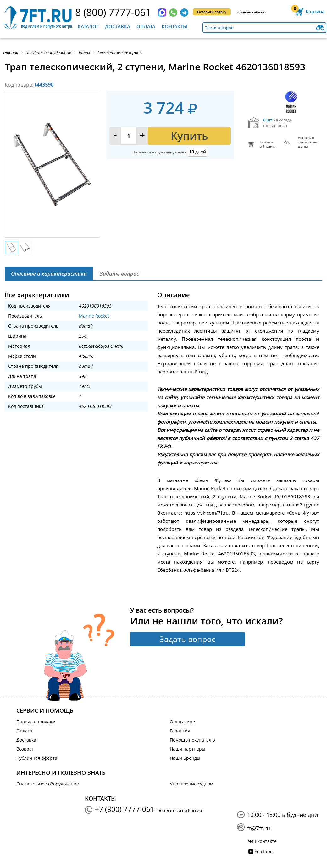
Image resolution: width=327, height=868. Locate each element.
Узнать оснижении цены (308, 142)
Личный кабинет (252, 12)
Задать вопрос (187, 639)
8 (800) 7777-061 (113, 12)
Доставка (118, 26)
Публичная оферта (37, 758)
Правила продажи (36, 722)
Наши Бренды (185, 758)
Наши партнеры (188, 749)
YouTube (264, 852)
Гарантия (180, 731)
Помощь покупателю (192, 740)
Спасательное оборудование (48, 784)
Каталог (88, 26)
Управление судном (191, 784)
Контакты (174, 26)
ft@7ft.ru (259, 828)
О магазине (182, 722)
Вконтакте (266, 841)
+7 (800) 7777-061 (125, 809)
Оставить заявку (212, 12)
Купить (189, 136)
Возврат (25, 749)
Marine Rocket (94, 316)
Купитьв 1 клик (267, 144)
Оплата (146, 26)
